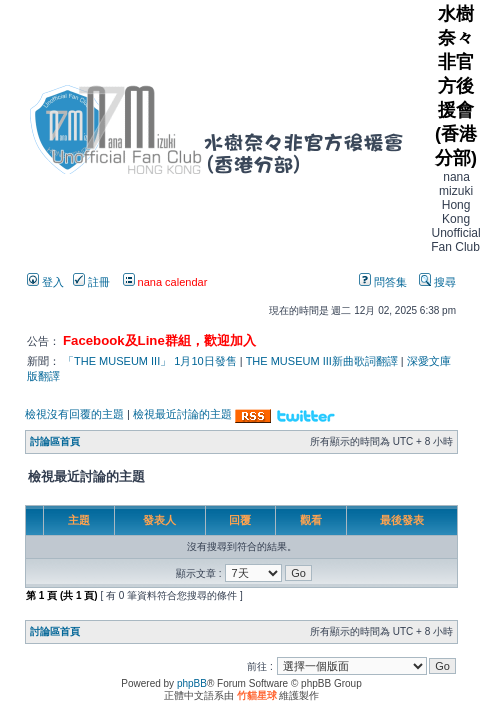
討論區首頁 (55, 441)
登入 (45, 282)
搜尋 (437, 282)
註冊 (91, 282)
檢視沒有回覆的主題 (74, 414)
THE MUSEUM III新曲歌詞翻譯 (322, 361)
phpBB (192, 683)
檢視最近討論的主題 (182, 414)
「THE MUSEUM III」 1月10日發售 (150, 361)
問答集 (383, 282)
